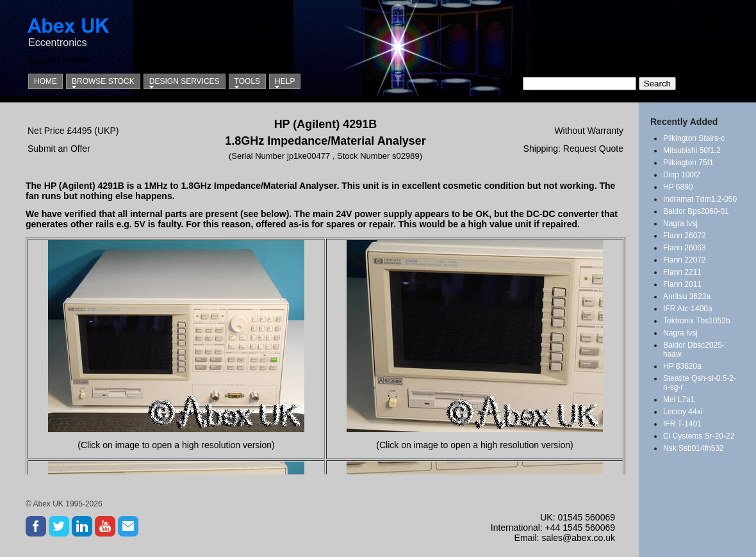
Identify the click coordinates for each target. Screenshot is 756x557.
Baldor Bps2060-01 (696, 211)
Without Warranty (589, 131)
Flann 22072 (685, 260)
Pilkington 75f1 (688, 163)
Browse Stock (103, 81)
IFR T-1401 (682, 424)
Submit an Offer (59, 149)
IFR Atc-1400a (688, 309)
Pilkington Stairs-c (694, 138)
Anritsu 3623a (687, 296)
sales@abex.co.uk (578, 538)
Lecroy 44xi (683, 412)
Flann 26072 (685, 236)
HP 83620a (682, 366)
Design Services (185, 81)
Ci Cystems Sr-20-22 (699, 436)
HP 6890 (678, 187)
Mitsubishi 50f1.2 (692, 150)
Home (45, 81)
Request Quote (593, 149)
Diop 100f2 (682, 175)
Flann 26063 (685, 248)
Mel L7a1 (679, 400)
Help (285, 81)
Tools (247, 81)
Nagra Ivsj (680, 223)
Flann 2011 (682, 284)
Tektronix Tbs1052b (697, 321)
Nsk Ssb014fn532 (694, 448)
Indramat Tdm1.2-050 (700, 199)
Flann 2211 (682, 272)
